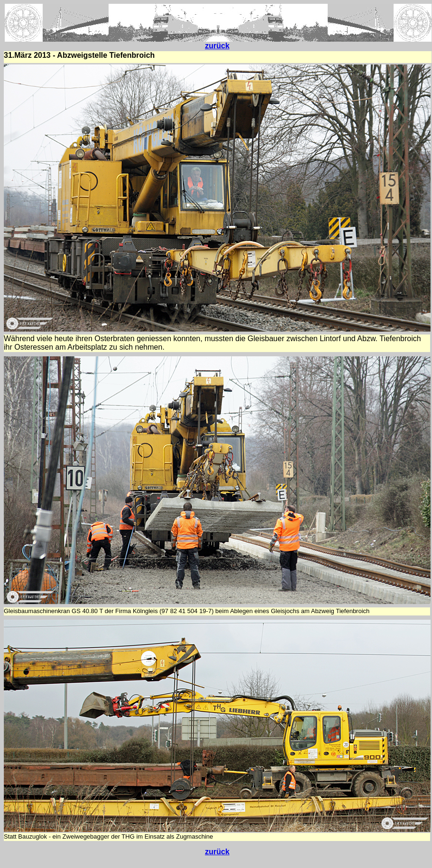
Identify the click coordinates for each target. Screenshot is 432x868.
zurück (217, 46)
